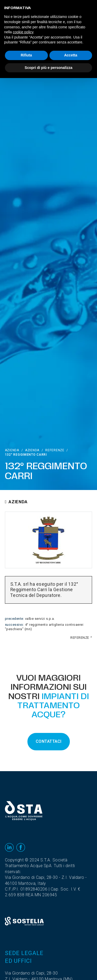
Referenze (55, 450)
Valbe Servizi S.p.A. (40, 619)
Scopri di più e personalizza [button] (48, 68)
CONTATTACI (49, 742)
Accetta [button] (71, 55)
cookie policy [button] (23, 32)
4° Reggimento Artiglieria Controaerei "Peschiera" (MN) (44, 627)
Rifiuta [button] (26, 55)
